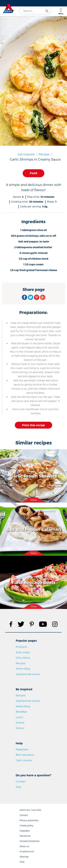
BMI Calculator (25, 755)
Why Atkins (23, 658)
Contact (21, 781)
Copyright (25, 831)
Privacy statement (29, 820)
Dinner (20, 728)
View (34, 500)
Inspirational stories (28, 674)
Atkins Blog (23, 669)
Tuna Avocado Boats (33, 582)
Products (21, 647)
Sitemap (24, 857)
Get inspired (26, 154)
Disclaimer (25, 836)
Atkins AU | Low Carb (30, 810)
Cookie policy (26, 825)
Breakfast (21, 712)
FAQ (18, 787)
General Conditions (29, 841)
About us (24, 846)
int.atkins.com (27, 851)
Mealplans (22, 749)
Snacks (20, 723)
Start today (23, 652)
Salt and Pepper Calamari (34, 529)
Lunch (20, 717)
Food (33, 173)
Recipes (44, 154)
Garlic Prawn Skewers (33, 476)
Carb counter (24, 760)
